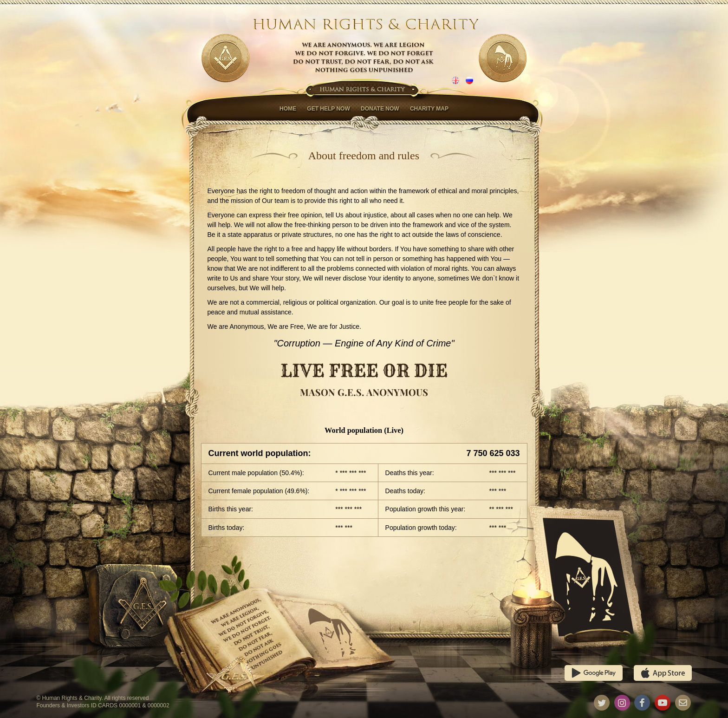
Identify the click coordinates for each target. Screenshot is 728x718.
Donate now (380, 109)
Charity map (429, 109)
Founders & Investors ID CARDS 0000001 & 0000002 (103, 705)
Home (288, 109)
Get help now (328, 109)
